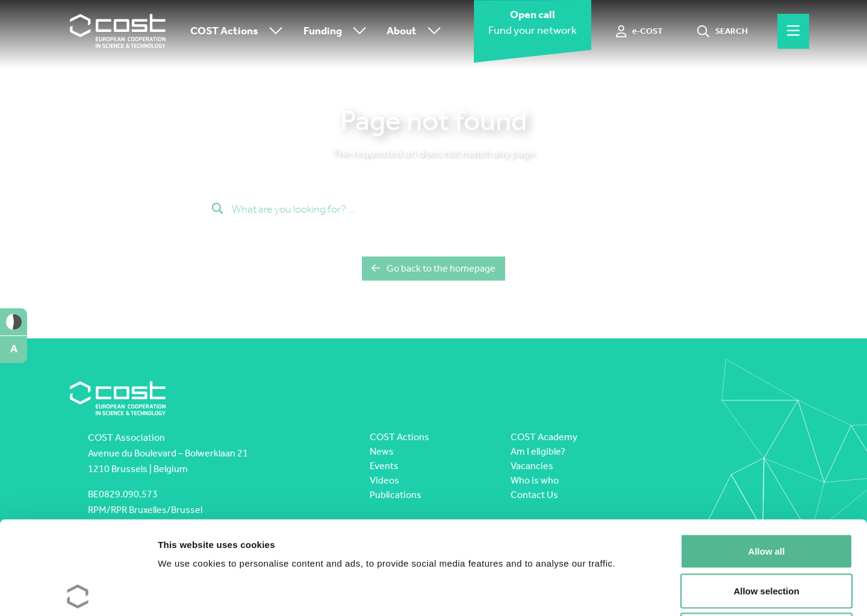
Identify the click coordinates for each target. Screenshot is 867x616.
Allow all (767, 458)
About (417, 32)
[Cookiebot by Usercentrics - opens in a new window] (78, 593)
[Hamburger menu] (793, 31)
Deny (767, 537)
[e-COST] (640, 31)
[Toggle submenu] (273, 32)
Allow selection (766, 498)
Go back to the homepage (433, 268)
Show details (632, 592)
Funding (338, 32)
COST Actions (239, 32)
